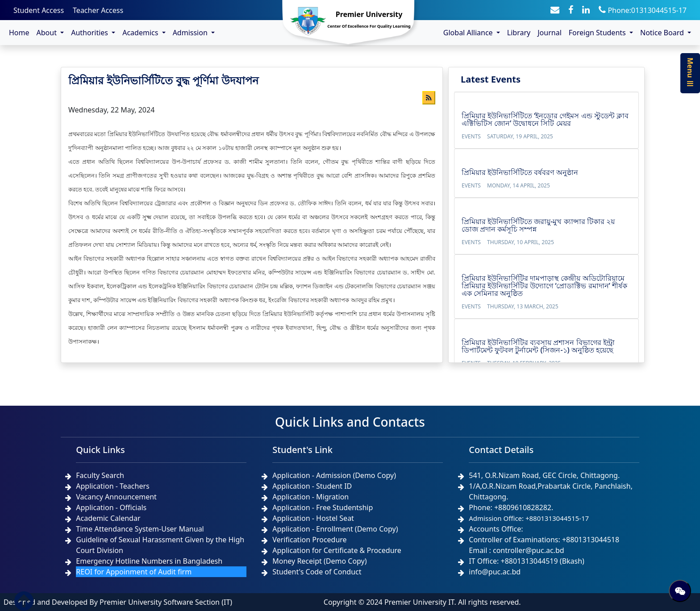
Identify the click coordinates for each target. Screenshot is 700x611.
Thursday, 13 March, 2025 (523, 306)
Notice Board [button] (663, 33)
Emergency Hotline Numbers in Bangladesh (149, 561)
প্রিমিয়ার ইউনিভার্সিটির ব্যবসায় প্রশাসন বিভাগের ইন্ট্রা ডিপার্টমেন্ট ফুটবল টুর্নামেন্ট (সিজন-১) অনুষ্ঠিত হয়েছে (538, 346)
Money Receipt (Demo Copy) (319, 561)
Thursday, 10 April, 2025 (521, 242)
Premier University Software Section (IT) (166, 602)
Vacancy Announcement (116, 497)
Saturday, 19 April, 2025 (520, 136)
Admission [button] (191, 33)
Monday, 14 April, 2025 (519, 185)
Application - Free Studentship (323, 507)
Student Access (39, 10)
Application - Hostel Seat (313, 518)
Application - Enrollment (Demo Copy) (335, 529)
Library (519, 33)
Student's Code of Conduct (317, 572)
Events (471, 136)
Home (19, 33)
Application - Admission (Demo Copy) (334, 475)
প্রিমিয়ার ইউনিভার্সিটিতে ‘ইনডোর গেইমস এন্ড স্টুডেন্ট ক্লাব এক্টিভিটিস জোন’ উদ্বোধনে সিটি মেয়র (545, 119)
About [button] (48, 33)
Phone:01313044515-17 (643, 10)
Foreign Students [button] (598, 33)
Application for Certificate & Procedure (337, 550)
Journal (550, 33)
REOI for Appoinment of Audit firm (134, 572)
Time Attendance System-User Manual (140, 529)
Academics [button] (141, 33)
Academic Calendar (108, 518)
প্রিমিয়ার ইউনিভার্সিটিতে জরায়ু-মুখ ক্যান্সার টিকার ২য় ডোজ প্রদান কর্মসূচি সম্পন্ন (538, 225)
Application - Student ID (312, 486)
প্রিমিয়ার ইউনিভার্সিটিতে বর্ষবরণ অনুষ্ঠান (520, 172)
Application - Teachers (112, 486)
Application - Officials (111, 507)
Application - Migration (310, 497)
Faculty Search (100, 475)
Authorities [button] (90, 33)
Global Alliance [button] (469, 33)
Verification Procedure (309, 540)
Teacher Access (98, 10)
